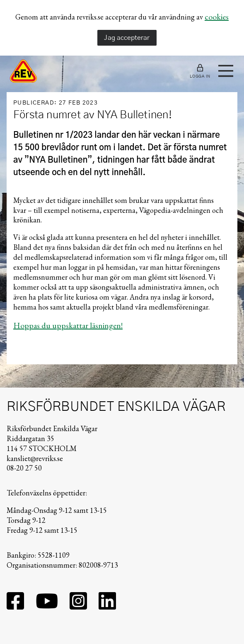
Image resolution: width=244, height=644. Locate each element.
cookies (217, 17)
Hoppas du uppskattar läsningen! (68, 325)
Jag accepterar (127, 38)
